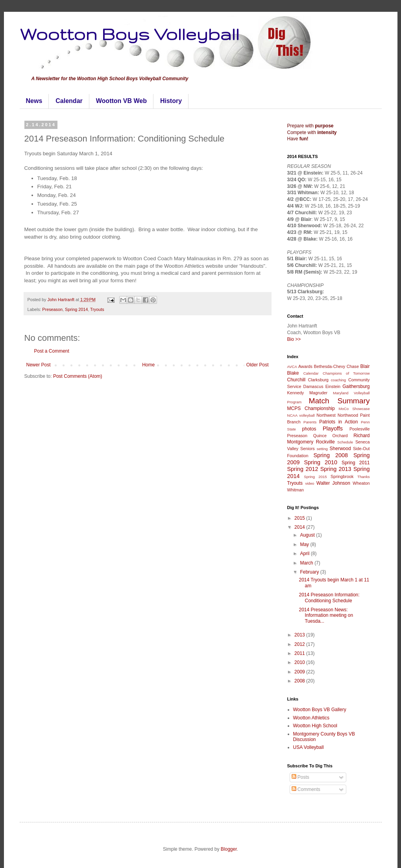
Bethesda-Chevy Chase (336, 366)
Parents (310, 422)
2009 (300, 672)
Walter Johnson (333, 483)
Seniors (308, 449)
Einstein (333, 386)
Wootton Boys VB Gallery (320, 710)
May (305, 544)
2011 (300, 653)
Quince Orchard (331, 436)
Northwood (348, 415)
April (305, 554)
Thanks (363, 477)
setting (322, 449)
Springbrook (342, 476)
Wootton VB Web (121, 101)
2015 (300, 518)
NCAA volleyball (301, 415)
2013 (300, 635)
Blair (365, 366)
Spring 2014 (76, 309)
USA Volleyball (309, 747)
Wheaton (361, 483)
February (310, 572)
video (310, 483)
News (34, 101)
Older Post (258, 365)
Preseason (52, 309)
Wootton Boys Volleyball (129, 34)
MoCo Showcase (354, 409)
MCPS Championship (311, 408)
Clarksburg (318, 380)
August (308, 535)
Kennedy (296, 393)
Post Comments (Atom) (78, 376)
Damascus (313, 386)
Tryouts (97, 309)
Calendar (69, 101)
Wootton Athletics (311, 718)
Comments (306, 789)
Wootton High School (315, 726)
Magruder (318, 393)
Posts (300, 777)
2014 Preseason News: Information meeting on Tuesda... (326, 615)
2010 (300, 662)
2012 (300, 644)
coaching (338, 380)
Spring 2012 (303, 469)
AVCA (292, 367)
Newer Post (39, 365)
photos (309, 429)
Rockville (325, 442)
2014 (300, 527)
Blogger (229, 849)
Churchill (297, 380)
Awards (305, 366)
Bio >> (294, 339)
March (307, 563)
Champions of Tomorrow (346, 373)
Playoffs (333, 428)
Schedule (345, 442)
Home (148, 365)
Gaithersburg (356, 386)
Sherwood (340, 449)
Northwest (326, 415)
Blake (293, 373)
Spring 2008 (331, 455)
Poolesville (360, 429)
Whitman (296, 490)
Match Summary (339, 401)
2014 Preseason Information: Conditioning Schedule (329, 598)
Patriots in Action (338, 422)
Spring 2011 (356, 463)
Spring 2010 (321, 462)
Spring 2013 (336, 469)
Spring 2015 (315, 477)
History (171, 101)
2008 (300, 681)
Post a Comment (52, 351)
